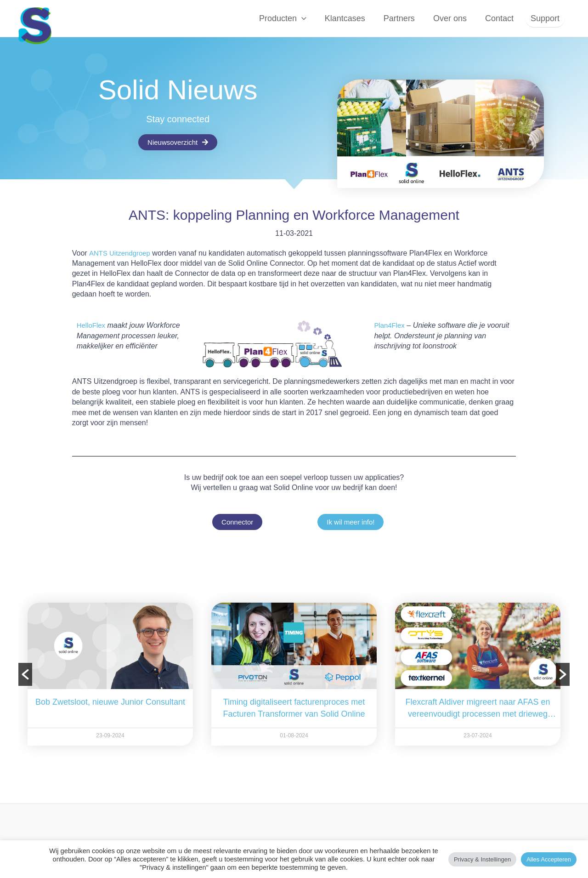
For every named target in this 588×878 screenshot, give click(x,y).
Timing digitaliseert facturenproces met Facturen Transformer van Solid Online (294, 708)
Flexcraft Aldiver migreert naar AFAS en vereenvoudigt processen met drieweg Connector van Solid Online (478, 709)
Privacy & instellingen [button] (482, 859)
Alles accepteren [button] (549, 859)
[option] (110, 674)
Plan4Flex (390, 325)
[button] (309, 18)
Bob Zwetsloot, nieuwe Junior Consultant (110, 702)
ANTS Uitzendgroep (122, 253)
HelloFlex (92, 325)
